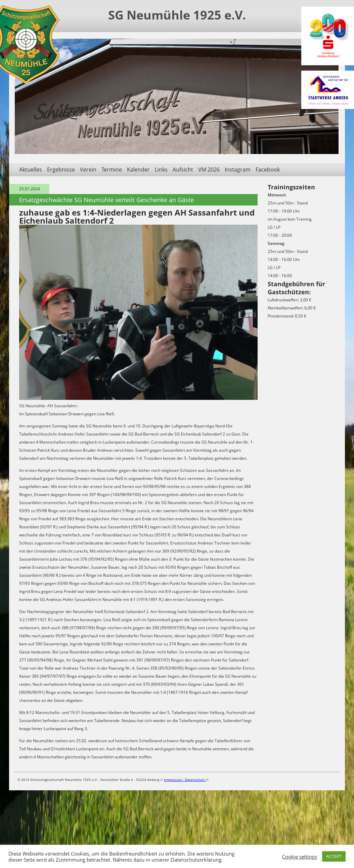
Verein (88, 169)
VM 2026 (209, 169)
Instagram (238, 169)
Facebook (268, 169)
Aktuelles (31, 169)
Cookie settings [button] (300, 857)
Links (161, 169)
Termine (112, 169)
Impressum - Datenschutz (185, 780)
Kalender (138, 169)
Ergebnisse (61, 169)
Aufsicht (183, 169)
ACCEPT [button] (334, 856)
